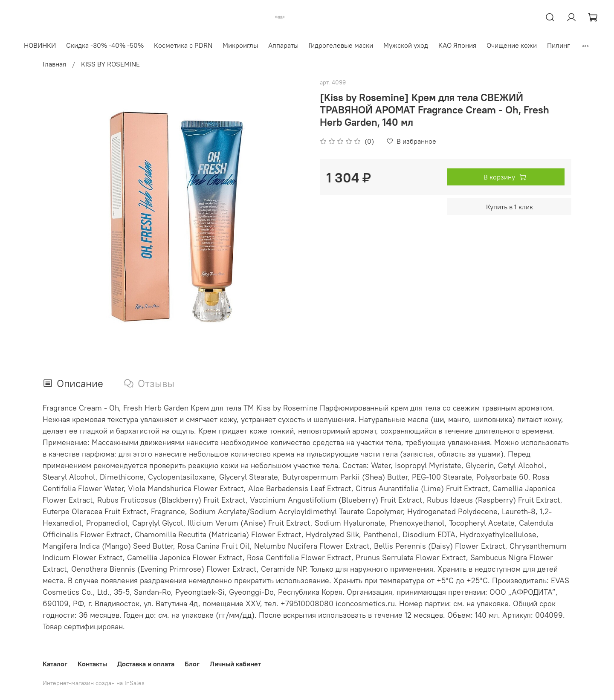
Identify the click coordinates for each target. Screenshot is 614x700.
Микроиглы (240, 45)
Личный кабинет (235, 664)
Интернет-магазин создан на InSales (94, 683)
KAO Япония (457, 45)
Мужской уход (406, 45)
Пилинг (559, 45)
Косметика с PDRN (183, 45)
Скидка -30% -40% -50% (105, 45)
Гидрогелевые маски (341, 45)
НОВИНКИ (40, 45)
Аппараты (283, 45)
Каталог (55, 664)
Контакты (92, 664)
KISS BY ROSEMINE (110, 64)
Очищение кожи (512, 45)
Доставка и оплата (146, 664)
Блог (192, 664)
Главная (54, 64)
